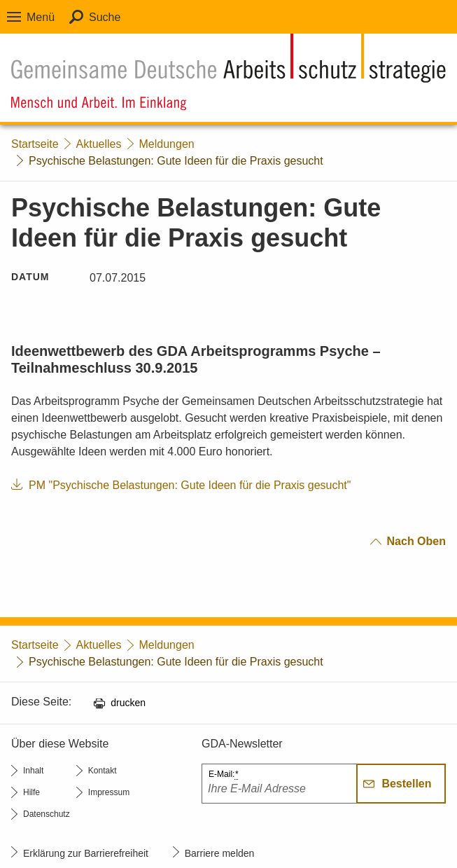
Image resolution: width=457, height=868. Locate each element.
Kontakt (103, 771)
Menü (41, 17)
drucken (128, 703)
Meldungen (167, 144)
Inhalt (33, 771)
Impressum (109, 792)
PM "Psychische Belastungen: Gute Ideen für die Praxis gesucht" (190, 485)
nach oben (416, 541)
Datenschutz (47, 814)
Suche (105, 17)
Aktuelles (99, 144)
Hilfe (31, 792)
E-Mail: (223, 774)
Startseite (35, 144)
